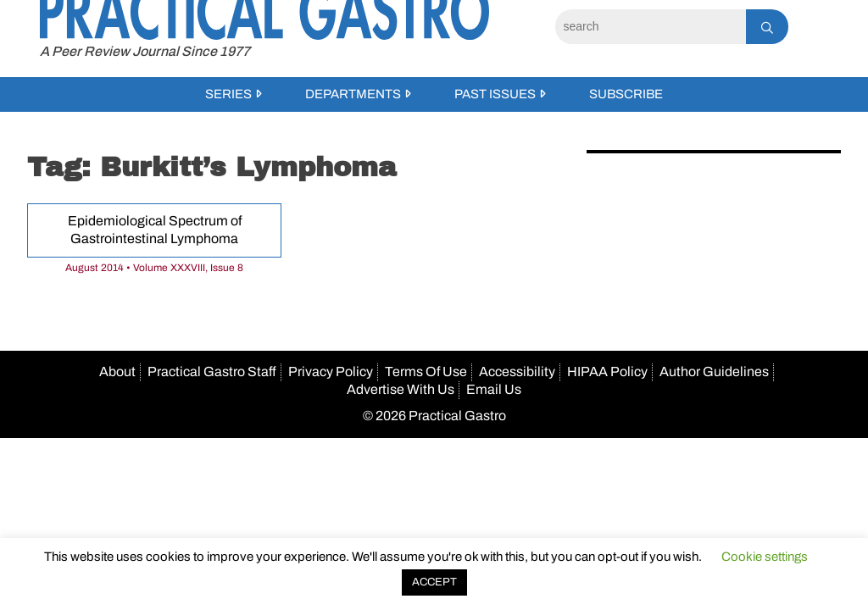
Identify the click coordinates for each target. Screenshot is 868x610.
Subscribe (626, 94)
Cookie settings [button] (765, 557)
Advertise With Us (401, 389)
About (117, 372)
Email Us (494, 389)
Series (228, 94)
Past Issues (495, 94)
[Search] (651, 27)
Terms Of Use (426, 372)
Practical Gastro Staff (212, 372)
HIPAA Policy (607, 372)
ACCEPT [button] (434, 582)
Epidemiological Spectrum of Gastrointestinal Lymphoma (155, 230)
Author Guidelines (714, 372)
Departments (353, 94)
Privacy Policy (331, 372)
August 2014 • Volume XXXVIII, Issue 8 (154, 268)
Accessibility (517, 372)
